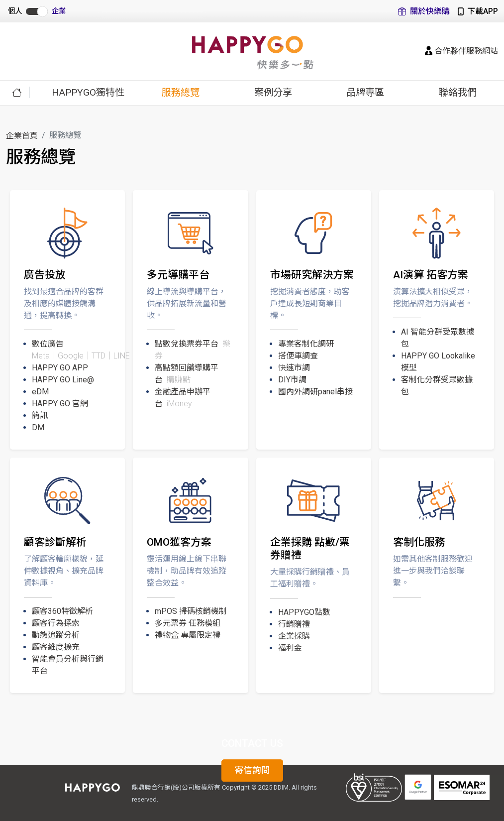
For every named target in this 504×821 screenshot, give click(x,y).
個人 (15, 11)
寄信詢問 (252, 771)
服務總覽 (181, 92)
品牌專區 (365, 92)
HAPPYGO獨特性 (88, 92)
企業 (59, 11)
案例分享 (273, 92)
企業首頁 (22, 136)
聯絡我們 (458, 92)
